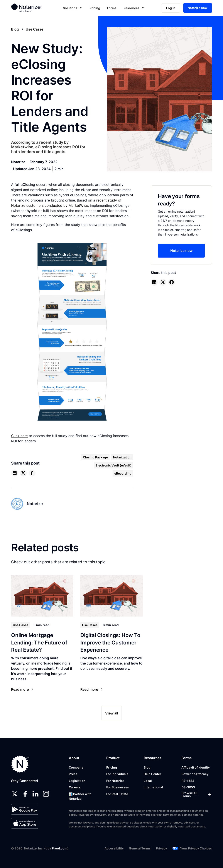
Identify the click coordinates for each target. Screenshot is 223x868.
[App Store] (24, 823)
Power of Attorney (195, 774)
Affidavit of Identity (196, 767)
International (153, 787)
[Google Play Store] (24, 809)
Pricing (95, 8)
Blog (147, 767)
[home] (30, 8)
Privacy (161, 848)
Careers (75, 787)
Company (76, 767)
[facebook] (32, 473)
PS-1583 (188, 781)
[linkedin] (15, 473)
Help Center (152, 774)
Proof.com (60, 848)
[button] (73, 8)
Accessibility (114, 848)
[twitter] (23, 473)
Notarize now (198, 8)
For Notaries (115, 781)
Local (148, 781)
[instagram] (46, 794)
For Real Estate (117, 794)
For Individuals (117, 774)
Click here (19, 436)
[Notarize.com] (20, 764)
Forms (112, 8)
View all (112, 713)
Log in (171, 8)
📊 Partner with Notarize (80, 796)
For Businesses (118, 787)
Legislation (77, 781)
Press (73, 774)
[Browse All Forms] (197, 795)
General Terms (140, 848)
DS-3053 (188, 787)
